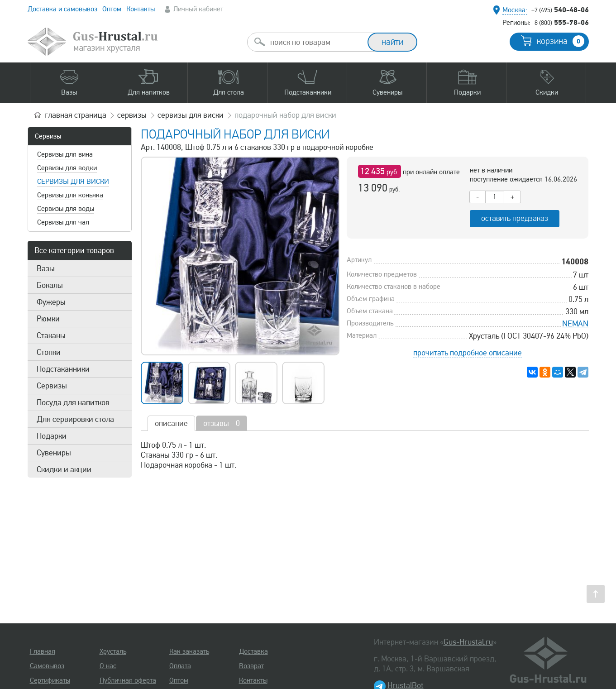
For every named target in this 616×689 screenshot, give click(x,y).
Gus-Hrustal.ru (468, 642)
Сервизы (48, 136)
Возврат (251, 666)
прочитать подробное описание (468, 353)
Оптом (112, 9)
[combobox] (315, 42)
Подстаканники (63, 369)
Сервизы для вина (65, 154)
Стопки (49, 352)
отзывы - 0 (222, 423)
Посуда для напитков (73, 402)
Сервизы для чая (63, 222)
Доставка (253, 651)
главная (75, 115)
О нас (108, 666)
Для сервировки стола (75, 419)
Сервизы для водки (67, 168)
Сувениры (54, 453)
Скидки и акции (64, 469)
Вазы (46, 268)
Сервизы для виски (73, 182)
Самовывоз (47, 666)
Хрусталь (113, 651)
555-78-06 (562, 22)
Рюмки (48, 319)
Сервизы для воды (66, 209)
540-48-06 (560, 10)
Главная (43, 651)
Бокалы (50, 285)
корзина (561, 41)
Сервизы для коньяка (70, 195)
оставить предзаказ (515, 218)
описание (171, 423)
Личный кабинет (198, 9)
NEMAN (575, 324)
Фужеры (51, 302)
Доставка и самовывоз (62, 9)
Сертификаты (50, 680)
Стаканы (51, 335)
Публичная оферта (128, 680)
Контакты (141, 9)
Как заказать (189, 651)
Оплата (180, 666)
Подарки (52, 436)
